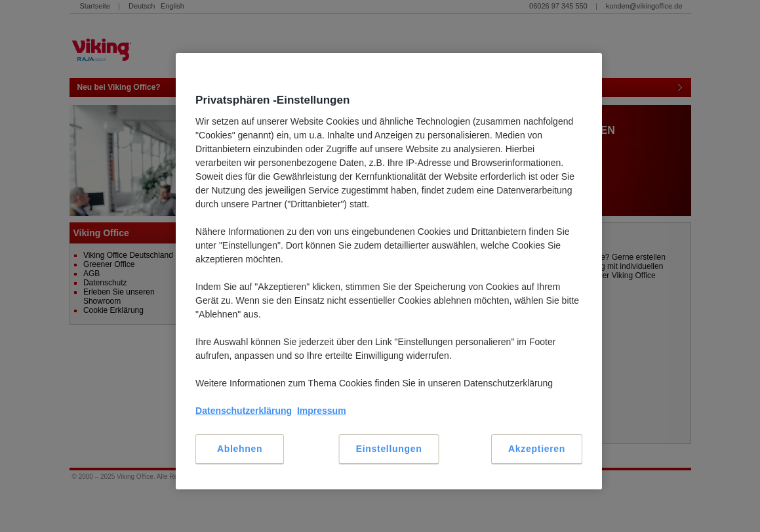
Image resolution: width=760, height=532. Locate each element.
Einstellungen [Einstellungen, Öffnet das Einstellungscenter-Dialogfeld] (389, 449)
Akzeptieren (537, 449)
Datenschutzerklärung (244, 411)
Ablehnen (240, 449)
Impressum (322, 411)
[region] (389, 271)
